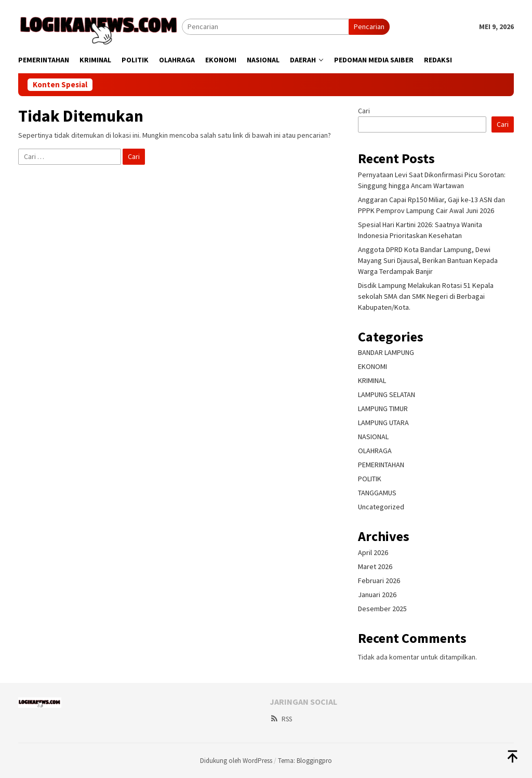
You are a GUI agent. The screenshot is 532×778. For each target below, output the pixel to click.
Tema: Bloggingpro (305, 761)
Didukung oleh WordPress (236, 761)
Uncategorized (381, 507)
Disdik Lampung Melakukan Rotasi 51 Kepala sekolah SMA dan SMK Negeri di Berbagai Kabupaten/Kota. (426, 296)
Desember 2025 (382, 609)
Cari (364, 111)
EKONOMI (373, 366)
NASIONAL (373, 437)
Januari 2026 (377, 595)
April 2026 (373, 552)
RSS (281, 719)
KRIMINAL (372, 380)
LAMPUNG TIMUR (383, 408)
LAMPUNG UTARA (383, 423)
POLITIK (370, 479)
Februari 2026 (379, 581)
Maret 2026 (375, 566)
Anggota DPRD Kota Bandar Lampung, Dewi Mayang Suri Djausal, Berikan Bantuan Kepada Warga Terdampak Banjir (428, 260)
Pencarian (369, 27)
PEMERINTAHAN (381, 465)
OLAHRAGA (375, 451)
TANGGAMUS (377, 493)
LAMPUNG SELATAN (387, 394)
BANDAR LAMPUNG (386, 352)
